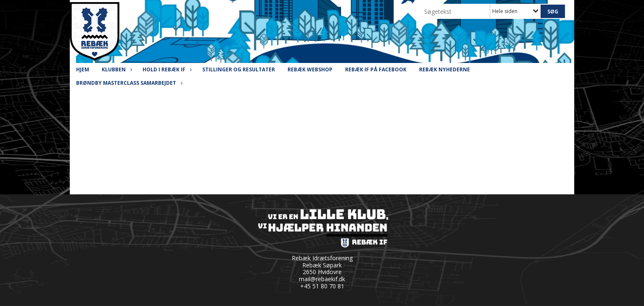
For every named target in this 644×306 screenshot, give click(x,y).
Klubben (116, 69)
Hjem (83, 69)
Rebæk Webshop (310, 69)
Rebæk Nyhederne (445, 69)
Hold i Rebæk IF (166, 69)
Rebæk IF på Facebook (376, 69)
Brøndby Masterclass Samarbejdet (128, 83)
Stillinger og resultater (239, 69)
